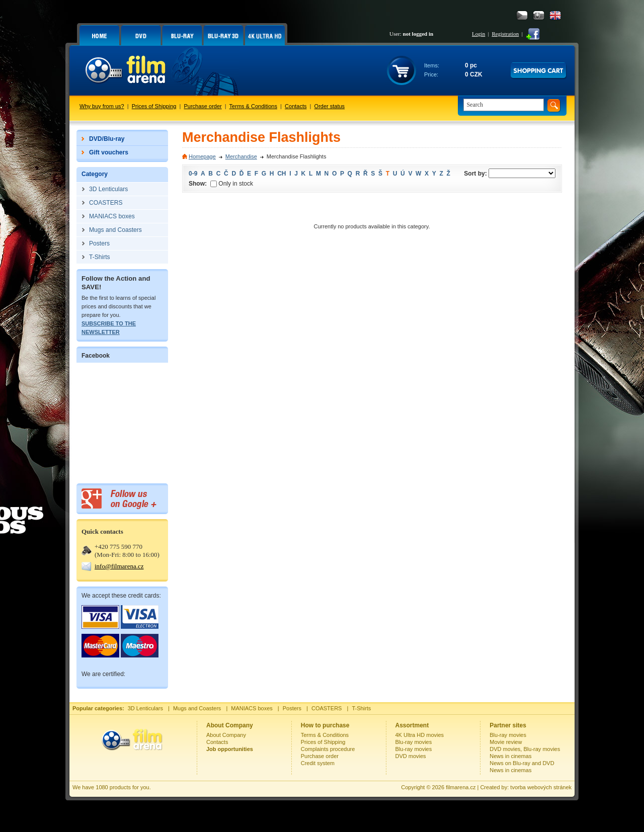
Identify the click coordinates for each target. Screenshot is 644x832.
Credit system (318, 763)
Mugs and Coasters (197, 708)
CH (281, 174)
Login (478, 34)
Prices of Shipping (154, 106)
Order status (330, 106)
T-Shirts (361, 708)
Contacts (296, 106)
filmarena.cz (461, 787)
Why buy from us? (102, 106)
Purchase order (203, 106)
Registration (505, 34)
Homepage (202, 156)
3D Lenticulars (145, 708)
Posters (292, 708)
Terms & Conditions (253, 106)
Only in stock (232, 184)
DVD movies (411, 756)
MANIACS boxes (252, 708)
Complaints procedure (328, 749)
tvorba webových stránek (541, 787)
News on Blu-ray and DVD (522, 763)
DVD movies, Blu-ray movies (525, 749)
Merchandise (241, 156)
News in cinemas (510, 756)
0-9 (193, 174)
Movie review (506, 742)
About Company (226, 735)
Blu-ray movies (414, 742)
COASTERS (327, 708)
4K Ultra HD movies (420, 735)
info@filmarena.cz (119, 566)
